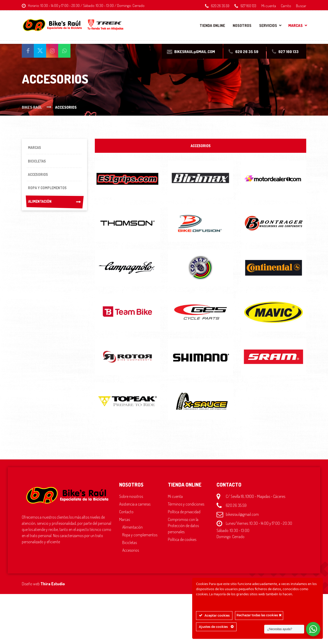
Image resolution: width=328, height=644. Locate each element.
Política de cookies (182, 541)
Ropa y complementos (140, 536)
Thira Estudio (53, 585)
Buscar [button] (301, 6)
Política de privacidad (184, 513)
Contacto (126, 513)
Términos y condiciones (186, 505)
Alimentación (54, 209)
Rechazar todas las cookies (259, 615)
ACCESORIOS (201, 146)
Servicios (268, 26)
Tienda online (212, 26)
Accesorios (131, 551)
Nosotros (242, 26)
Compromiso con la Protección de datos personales (183, 527)
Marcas (295, 26)
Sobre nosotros (131, 498)
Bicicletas (130, 544)
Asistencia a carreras (135, 505)
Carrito (286, 6)
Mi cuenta (269, 6)
